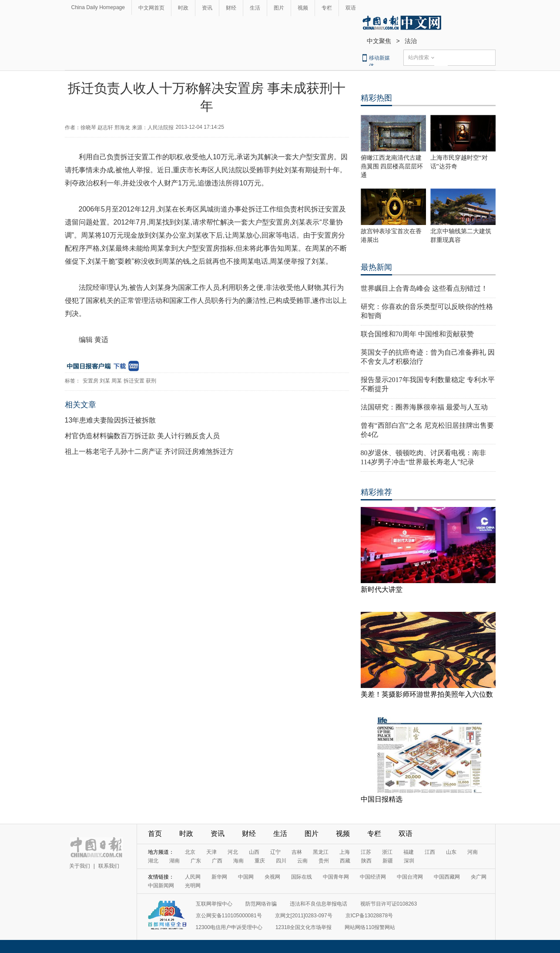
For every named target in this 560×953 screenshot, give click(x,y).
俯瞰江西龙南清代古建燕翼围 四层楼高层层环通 (392, 166)
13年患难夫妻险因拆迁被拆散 (111, 420)
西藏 (345, 861)
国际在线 (302, 877)
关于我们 (80, 866)
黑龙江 (321, 852)
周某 (117, 381)
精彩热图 (376, 98)
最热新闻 (376, 267)
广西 (217, 861)
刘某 (105, 381)
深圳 (409, 861)
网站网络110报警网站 (370, 927)
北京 (190, 852)
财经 (231, 8)
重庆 (260, 861)
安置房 (91, 381)
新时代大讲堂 (382, 589)
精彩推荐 (376, 492)
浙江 (387, 852)
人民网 (193, 877)
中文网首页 (151, 8)
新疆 (388, 861)
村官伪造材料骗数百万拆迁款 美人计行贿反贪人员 (142, 436)
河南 (473, 852)
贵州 (324, 861)
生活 (255, 8)
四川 (281, 861)
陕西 (366, 861)
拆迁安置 (134, 381)
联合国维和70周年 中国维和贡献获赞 (417, 334)
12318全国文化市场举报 (303, 927)
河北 (233, 852)
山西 (254, 852)
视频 (303, 8)
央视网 (272, 877)
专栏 (327, 8)
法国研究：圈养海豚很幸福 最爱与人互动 (424, 407)
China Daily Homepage (98, 7)
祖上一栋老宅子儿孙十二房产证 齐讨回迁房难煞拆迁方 (149, 451)
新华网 (219, 877)
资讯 (207, 8)
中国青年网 (336, 877)
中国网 (246, 877)
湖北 (153, 861)
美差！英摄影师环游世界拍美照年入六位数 (427, 694)
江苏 (366, 852)
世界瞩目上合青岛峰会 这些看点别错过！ (424, 288)
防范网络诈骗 (261, 904)
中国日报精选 (382, 799)
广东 (196, 861)
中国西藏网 (447, 877)
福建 (409, 852)
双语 (351, 8)
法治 (411, 41)
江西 (430, 852)
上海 (345, 852)
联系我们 (109, 866)
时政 (183, 8)
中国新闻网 (161, 886)
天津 (211, 852)
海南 (238, 861)
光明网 (193, 886)
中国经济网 (373, 877)
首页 (155, 834)
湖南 (174, 861)
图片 (279, 8)
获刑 (151, 381)
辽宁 (275, 852)
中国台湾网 (410, 877)
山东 (451, 852)
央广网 (479, 877)
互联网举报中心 (214, 904)
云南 (302, 861)
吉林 (297, 852)
